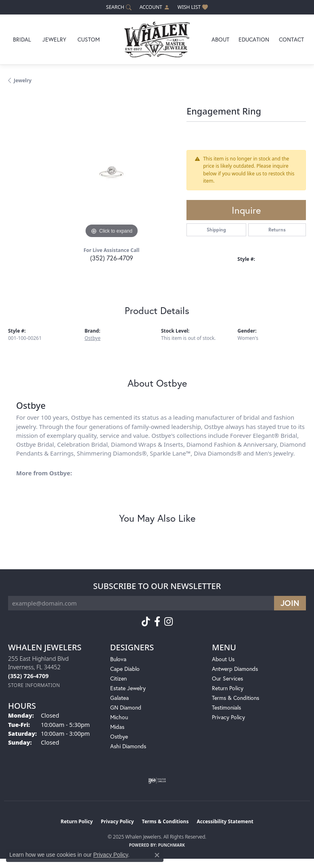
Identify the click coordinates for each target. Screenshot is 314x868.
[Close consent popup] (157, 855)
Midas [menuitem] (117, 727)
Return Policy (228, 688)
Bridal (22, 39)
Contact (291, 39)
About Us (223, 659)
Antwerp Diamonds (235, 669)
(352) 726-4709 (112, 258)
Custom (89, 39)
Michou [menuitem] (119, 717)
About (220, 39)
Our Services (227, 678)
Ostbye (93, 338)
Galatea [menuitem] (119, 698)
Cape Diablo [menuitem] (125, 669)
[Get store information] (34, 685)
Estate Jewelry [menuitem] (128, 688)
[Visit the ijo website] (157, 781)
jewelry (23, 80)
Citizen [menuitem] (118, 678)
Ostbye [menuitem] (119, 736)
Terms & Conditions (235, 698)
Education (254, 39)
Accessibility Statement (225, 821)
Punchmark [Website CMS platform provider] (172, 845)
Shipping (216, 230)
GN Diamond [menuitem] (126, 707)
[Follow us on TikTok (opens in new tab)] (146, 622)
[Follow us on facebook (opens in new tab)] (157, 622)
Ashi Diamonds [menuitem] (128, 746)
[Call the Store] (28, 676)
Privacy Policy (228, 717)
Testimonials (226, 707)
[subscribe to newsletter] (290, 603)
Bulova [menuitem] (118, 659)
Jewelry (54, 39)
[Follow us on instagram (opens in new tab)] (169, 622)
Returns (277, 230)
